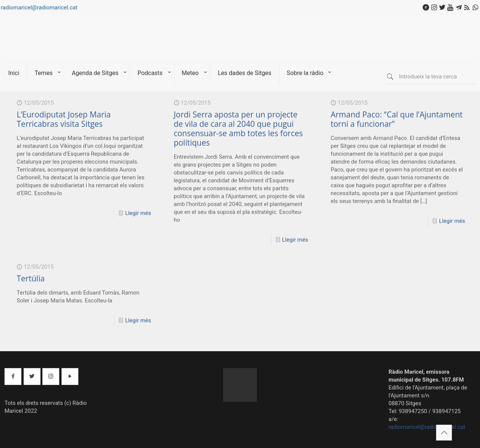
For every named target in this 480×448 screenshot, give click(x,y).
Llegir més (138, 213)
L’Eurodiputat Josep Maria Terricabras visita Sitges (64, 119)
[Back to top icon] (444, 433)
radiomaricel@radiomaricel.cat (39, 8)
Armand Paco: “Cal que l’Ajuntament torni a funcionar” (397, 119)
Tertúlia (31, 278)
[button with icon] (13, 377)
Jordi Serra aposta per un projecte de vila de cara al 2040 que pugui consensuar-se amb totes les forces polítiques (238, 129)
